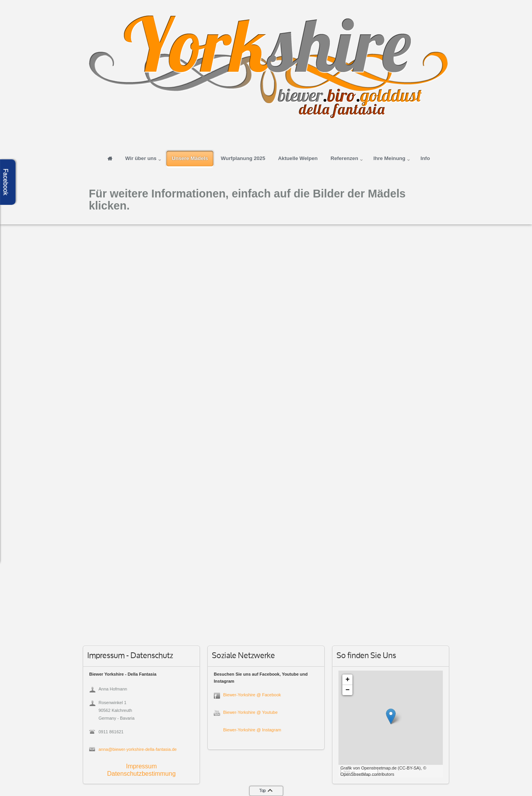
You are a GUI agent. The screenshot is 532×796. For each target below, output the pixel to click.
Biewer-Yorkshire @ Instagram (252, 730)
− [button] (348, 690)
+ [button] (348, 680)
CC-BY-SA (409, 768)
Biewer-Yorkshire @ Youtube (250, 712)
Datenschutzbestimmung (141, 774)
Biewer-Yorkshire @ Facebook (252, 695)
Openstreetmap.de (379, 768)
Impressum (141, 766)
